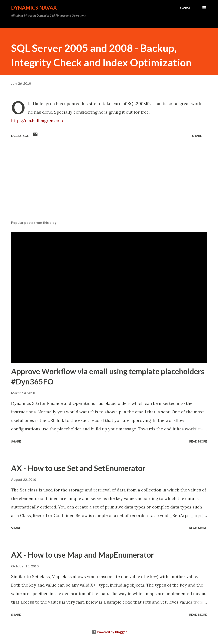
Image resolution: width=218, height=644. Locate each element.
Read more (198, 441)
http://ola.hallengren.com (37, 121)
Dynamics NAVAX (34, 8)
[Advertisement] (109, 184)
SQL (26, 136)
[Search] (186, 8)
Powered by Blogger (109, 632)
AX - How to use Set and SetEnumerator (78, 468)
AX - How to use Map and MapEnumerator (82, 555)
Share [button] (197, 136)
